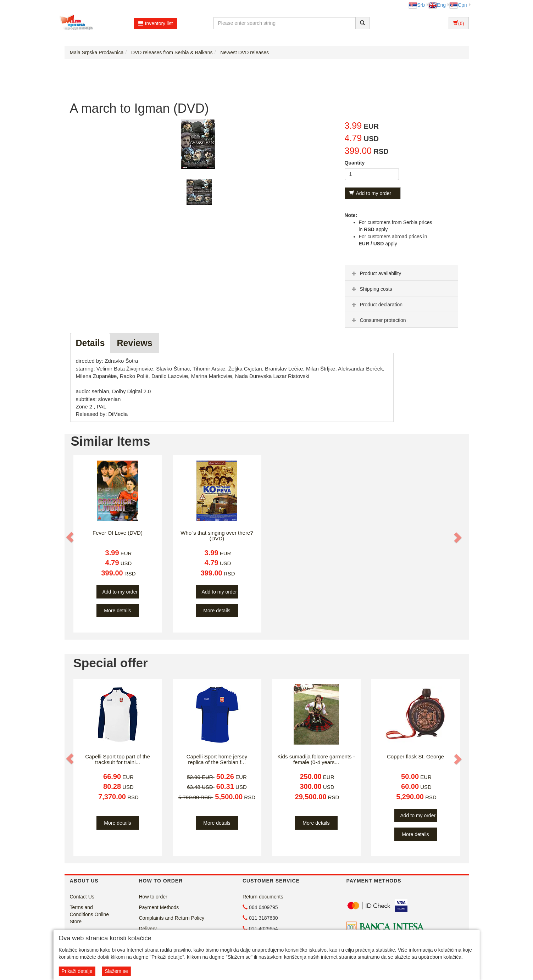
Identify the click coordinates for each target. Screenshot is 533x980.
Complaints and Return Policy (172, 918)
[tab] (401, 273)
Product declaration (376, 305)
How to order (153, 897)
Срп (458, 5)
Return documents (263, 897)
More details (117, 611)
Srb (417, 5)
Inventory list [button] (156, 23)
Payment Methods (159, 907)
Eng (437, 5)
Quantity (355, 163)
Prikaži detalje (77, 971)
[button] (71, 537)
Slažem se (116, 971)
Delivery (148, 929)
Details (90, 343)
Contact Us (82, 897)
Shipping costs (371, 289)
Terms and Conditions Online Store (90, 914)
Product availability (376, 273)
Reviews (134, 343)
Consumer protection (378, 320)
